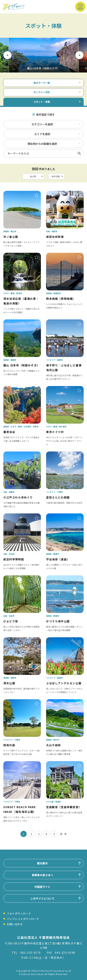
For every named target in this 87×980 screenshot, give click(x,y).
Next (79, 55)
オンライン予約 (42, 92)
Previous (8, 55)
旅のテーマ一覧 (42, 83)
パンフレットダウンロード (23, 919)
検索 (79, 153)
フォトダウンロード (19, 913)
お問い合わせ (15, 924)
